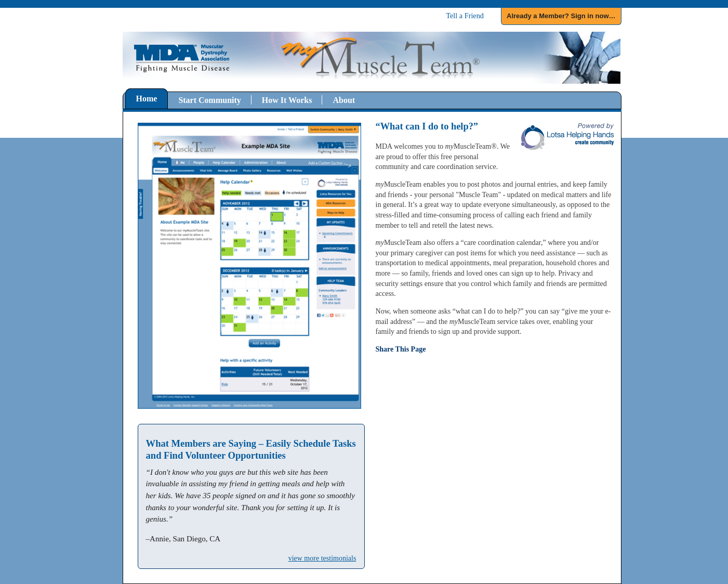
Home (147, 99)
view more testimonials (322, 558)
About (344, 100)
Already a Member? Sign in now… (561, 16)
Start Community (209, 100)
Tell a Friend (465, 16)
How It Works (287, 100)
